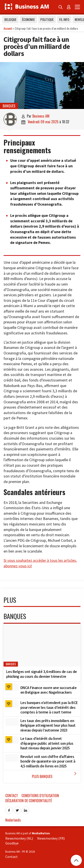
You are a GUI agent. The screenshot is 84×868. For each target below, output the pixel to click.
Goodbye (12, 843)
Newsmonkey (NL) (19, 838)
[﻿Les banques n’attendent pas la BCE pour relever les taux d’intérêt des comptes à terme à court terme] (12, 704)
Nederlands (13, 820)
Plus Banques (55, 775)
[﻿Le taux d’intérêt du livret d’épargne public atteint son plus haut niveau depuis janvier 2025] (12, 740)
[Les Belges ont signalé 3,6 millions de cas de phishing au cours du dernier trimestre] (42, 645)
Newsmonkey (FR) (51, 838)
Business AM (41, 116)
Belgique (10, 19)
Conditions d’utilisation (40, 796)
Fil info (64, 19)
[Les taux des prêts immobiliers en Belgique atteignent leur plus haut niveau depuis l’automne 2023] (12, 722)
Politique (47, 19)
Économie (28, 19)
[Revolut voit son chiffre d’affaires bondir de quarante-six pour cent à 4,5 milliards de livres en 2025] (12, 758)
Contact (12, 796)
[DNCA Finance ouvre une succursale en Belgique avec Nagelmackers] (12, 687)
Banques (9, 106)
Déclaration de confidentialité (29, 801)
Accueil (8, 28)
